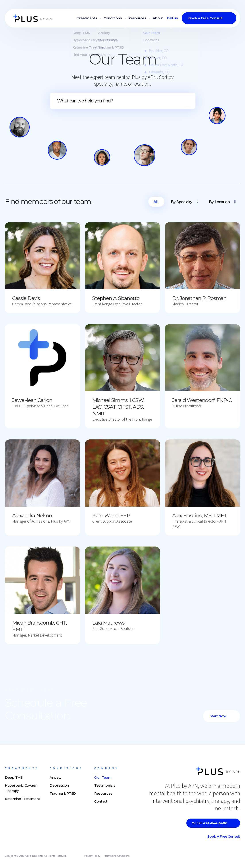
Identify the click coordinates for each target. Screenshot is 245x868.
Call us (172, 18)
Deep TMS (14, 777)
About (158, 18)
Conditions (113, 18)
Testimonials (105, 785)
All (156, 202)
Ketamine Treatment (22, 799)
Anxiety (55, 777)
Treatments (87, 18)
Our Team (103, 777)
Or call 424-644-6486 (209, 823)
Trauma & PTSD (63, 793)
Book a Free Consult (205, 18)
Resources (137, 18)
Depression (59, 785)
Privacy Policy (92, 856)
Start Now (218, 716)
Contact (101, 801)
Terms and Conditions (117, 856)
